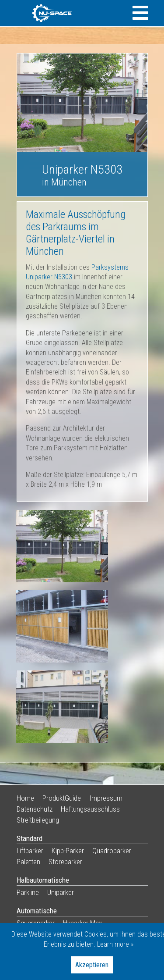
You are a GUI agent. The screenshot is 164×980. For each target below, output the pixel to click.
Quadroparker (112, 851)
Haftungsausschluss (90, 809)
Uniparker (61, 892)
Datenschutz (35, 809)
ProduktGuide (62, 798)
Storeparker (65, 862)
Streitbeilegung (38, 820)
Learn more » (115, 944)
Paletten (28, 862)
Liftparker (30, 851)
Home (25, 798)
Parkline (28, 892)
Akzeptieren (92, 965)
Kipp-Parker (68, 851)
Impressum (106, 798)
